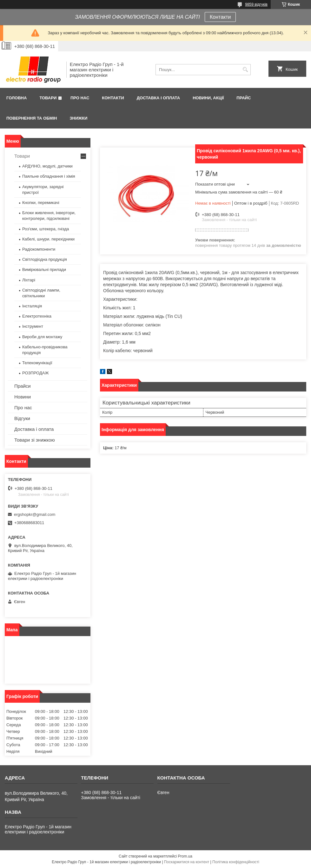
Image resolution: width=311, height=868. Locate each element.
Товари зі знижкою (35, 440)
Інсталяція (32, 306)
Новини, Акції (208, 98)
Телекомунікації (37, 363)
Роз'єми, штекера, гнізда (46, 229)
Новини (23, 397)
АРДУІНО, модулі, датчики (47, 166)
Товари (48, 98)
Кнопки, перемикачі (41, 203)
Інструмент (33, 326)
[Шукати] (245, 70)
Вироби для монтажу (42, 337)
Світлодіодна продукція (45, 259)
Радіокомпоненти (39, 249)
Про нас (80, 98)
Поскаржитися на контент (187, 862)
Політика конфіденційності (236, 862)
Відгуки (22, 418)
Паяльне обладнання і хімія (49, 176)
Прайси (23, 386)
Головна (17, 98)
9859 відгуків (256, 4)
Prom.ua (185, 856)
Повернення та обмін (32, 118)
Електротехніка (37, 316)
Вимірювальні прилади (44, 270)
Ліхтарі (29, 280)
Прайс (244, 98)
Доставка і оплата (158, 98)
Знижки (78, 118)
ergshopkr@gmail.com (35, 514)
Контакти (220, 17)
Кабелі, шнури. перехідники (48, 239)
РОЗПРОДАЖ (35, 373)
